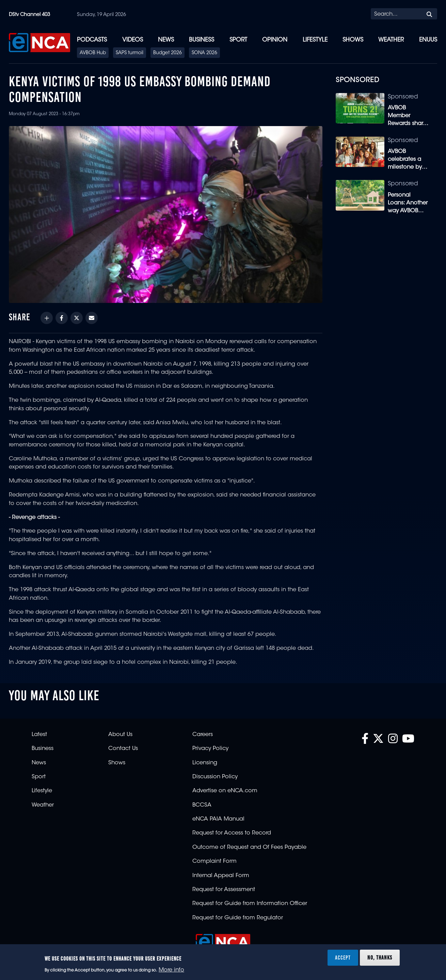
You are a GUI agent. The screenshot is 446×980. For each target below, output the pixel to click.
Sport (238, 40)
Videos (133, 40)
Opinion (275, 40)
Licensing (205, 763)
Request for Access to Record (232, 833)
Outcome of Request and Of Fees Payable (249, 847)
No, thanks (380, 958)
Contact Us (123, 749)
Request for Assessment (224, 890)
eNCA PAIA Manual (218, 819)
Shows (353, 40)
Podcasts (92, 40)
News (166, 40)
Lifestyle (315, 40)
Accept (343, 958)
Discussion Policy (215, 777)
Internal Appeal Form (221, 876)
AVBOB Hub (93, 53)
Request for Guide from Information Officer (250, 904)
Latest (39, 735)
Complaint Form (214, 861)
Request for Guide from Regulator (238, 918)
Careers (203, 735)
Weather (391, 40)
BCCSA (202, 805)
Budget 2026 (168, 53)
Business (202, 40)
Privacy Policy (210, 749)
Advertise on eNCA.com (225, 791)
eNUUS (428, 40)
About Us (120, 735)
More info (171, 970)
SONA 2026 (204, 53)
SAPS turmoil (130, 53)
